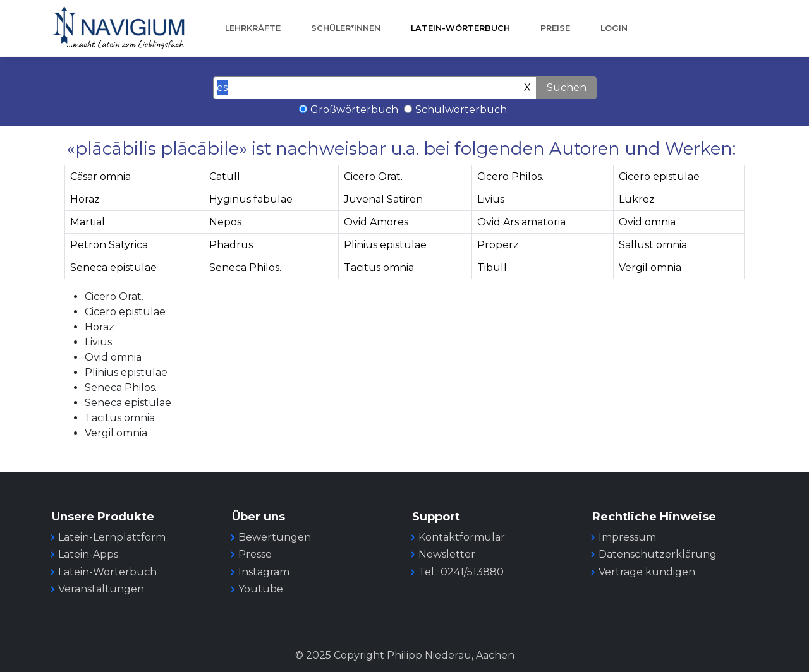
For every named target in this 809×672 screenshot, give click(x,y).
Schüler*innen (346, 28)
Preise (555, 28)
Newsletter (447, 554)
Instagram (264, 572)
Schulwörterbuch (461, 110)
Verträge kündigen (647, 572)
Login (614, 28)
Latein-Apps (88, 554)
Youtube (261, 589)
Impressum (627, 537)
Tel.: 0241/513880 (461, 572)
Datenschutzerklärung (658, 554)
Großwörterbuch (354, 110)
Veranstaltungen (101, 589)
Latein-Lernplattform (112, 537)
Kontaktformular (462, 537)
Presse (255, 554)
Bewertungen (275, 537)
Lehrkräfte (253, 28)
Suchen (567, 87)
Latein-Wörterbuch (460, 28)
